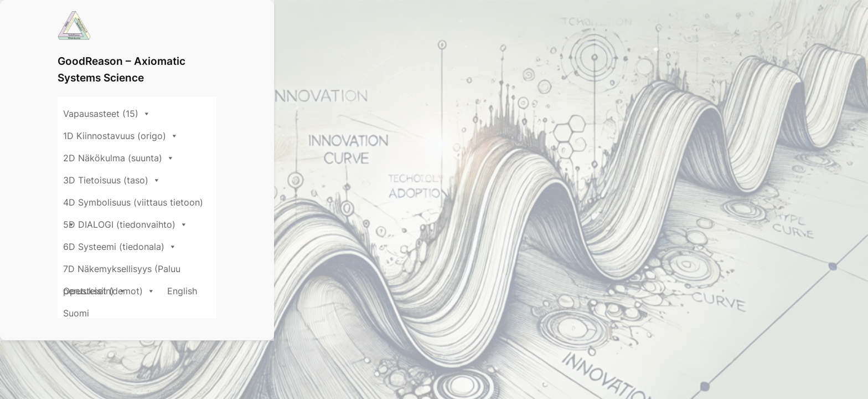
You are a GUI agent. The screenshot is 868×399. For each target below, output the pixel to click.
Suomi (680, 89)
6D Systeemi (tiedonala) (257, 86)
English (640, 89)
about (183, 368)
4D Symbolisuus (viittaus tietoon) (599, 64)
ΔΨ (67, 368)
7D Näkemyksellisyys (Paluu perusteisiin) (417, 86)
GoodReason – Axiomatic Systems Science (213, 25)
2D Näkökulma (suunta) (346, 64)
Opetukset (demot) (567, 86)
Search (631, 290)
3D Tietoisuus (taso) (462, 64)
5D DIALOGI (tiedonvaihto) (125, 86)
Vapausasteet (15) (107, 64)
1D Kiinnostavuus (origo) (220, 64)
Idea (221, 368)
